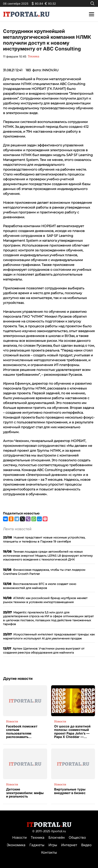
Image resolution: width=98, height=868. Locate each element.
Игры (53, 845)
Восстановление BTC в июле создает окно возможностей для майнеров (40, 586)
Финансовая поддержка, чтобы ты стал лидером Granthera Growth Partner (44, 572)
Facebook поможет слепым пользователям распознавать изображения (22, 732)
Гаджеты (37, 845)
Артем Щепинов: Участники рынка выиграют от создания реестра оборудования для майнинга (44, 650)
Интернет (69, 845)
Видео (86, 845)
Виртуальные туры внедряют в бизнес (70, 791)
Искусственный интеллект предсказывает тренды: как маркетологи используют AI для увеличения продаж (49, 636)
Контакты (49, 852)
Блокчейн (57, 838)
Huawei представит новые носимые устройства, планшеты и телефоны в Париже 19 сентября (44, 539)
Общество (77, 838)
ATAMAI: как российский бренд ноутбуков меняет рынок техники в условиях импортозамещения (45, 600)
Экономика (16, 845)
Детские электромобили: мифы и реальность (25, 793)
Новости (12, 721)
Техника (34, 56)
